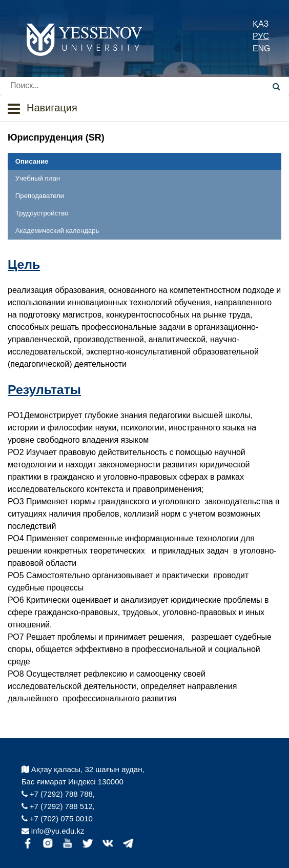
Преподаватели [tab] (40, 196)
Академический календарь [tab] (57, 231)
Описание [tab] (32, 161)
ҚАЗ (261, 24)
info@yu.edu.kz (53, 831)
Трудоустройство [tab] (42, 213)
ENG (262, 48)
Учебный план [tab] (38, 178)
